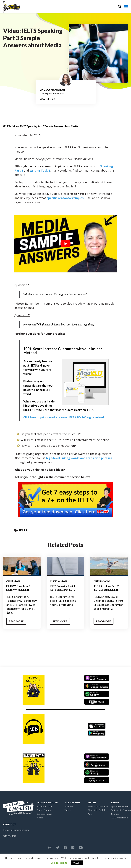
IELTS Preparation (119, 817)
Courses (115, 814)
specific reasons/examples (65, 198)
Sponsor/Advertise (120, 806)
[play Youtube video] (66, 244)
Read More (16, 621)
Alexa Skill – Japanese (98, 806)
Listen (92, 802)
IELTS (6, 126)
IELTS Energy (72, 802)
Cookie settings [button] (59, 863)
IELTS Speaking (59, 590)
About (115, 802)
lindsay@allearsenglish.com (16, 830)
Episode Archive (44, 806)
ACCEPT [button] (77, 863)
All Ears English (47, 802)
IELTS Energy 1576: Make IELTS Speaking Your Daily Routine (63, 600)
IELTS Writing (14, 590)
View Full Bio (47, 99)
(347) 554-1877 (10, 836)
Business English (44, 814)
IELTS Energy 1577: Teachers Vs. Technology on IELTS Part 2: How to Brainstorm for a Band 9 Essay (21, 604)
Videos (40, 817)
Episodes (69, 806)
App (90, 814)
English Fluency (44, 810)
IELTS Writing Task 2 (18, 586)
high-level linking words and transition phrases (79, 458)
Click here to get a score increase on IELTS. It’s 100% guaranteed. (65, 417)
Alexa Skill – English (97, 810)
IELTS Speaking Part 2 (106, 586)
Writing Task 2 (40, 170)
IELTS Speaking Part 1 (63, 586)
